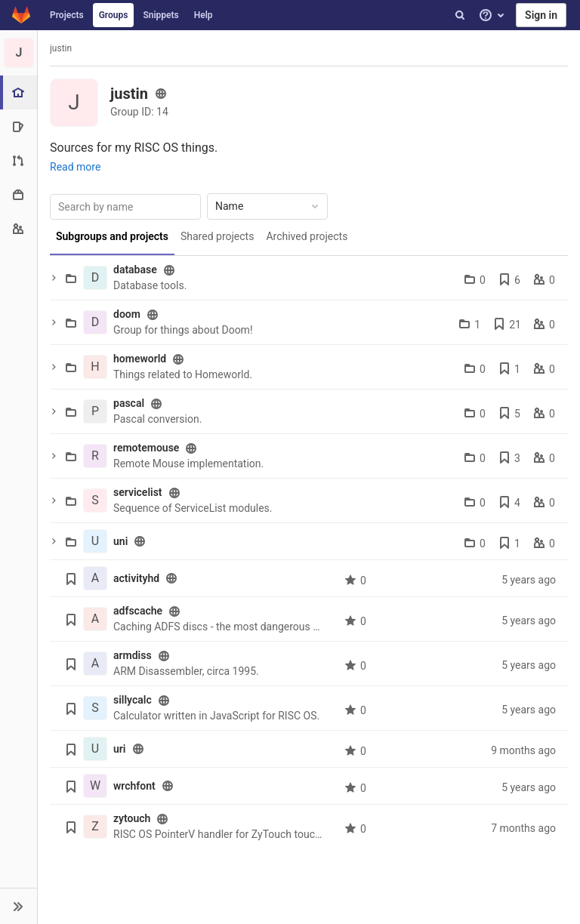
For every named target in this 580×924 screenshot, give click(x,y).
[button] (19, 906)
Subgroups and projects (112, 236)
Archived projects (307, 236)
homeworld (140, 359)
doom (127, 314)
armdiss (133, 655)
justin (61, 48)
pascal (129, 403)
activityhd (136, 578)
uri (120, 749)
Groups (114, 15)
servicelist (138, 492)
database (135, 269)
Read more (75, 167)
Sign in (541, 15)
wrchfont (134, 786)
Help (204, 15)
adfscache (138, 611)
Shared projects (217, 236)
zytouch (132, 818)
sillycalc (133, 700)
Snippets (160, 15)
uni (120, 541)
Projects (67, 15)
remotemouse (146, 448)
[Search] (460, 15)
